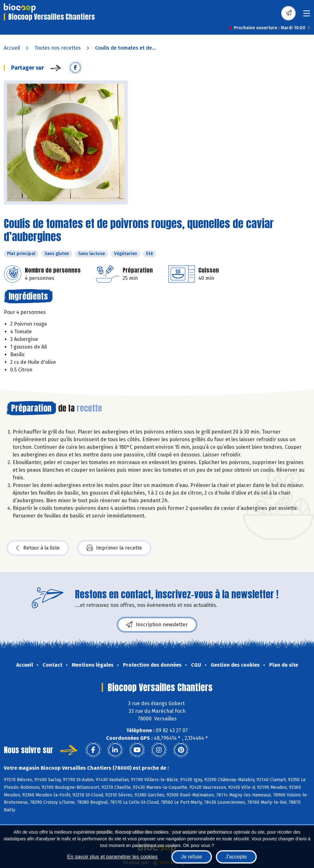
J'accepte (236, 857)
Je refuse (192, 857)
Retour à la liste (38, 548)
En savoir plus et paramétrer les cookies (112, 857)
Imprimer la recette (114, 548)
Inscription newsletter (157, 625)
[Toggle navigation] (307, 15)
